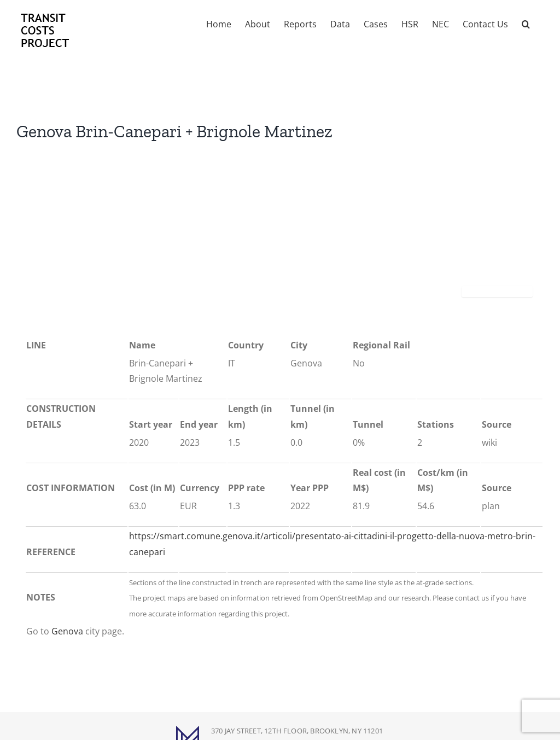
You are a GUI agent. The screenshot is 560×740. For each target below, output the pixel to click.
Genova (67, 631)
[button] (526, 23)
